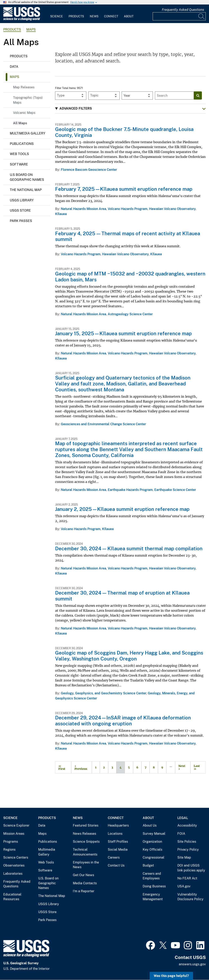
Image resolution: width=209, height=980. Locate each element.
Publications (22, 144)
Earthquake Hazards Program (130, 490)
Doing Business (154, 886)
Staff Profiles (118, 842)
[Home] (22, 20)
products (12, 29)
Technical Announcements (85, 852)
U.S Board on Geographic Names (27, 177)
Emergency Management (153, 897)
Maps (31, 29)
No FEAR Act (187, 878)
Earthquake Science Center (175, 490)
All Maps (20, 123)
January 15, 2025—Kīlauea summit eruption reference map (123, 333)
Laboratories (13, 874)
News (94, 16)
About (129, 16)
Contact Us (116, 865)
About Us (150, 825)
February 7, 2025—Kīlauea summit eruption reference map (124, 189)
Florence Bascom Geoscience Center (89, 170)
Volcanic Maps (24, 113)
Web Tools (19, 154)
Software (19, 164)
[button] (130, 109)
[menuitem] (57, 14)
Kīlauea (61, 214)
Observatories (14, 865)
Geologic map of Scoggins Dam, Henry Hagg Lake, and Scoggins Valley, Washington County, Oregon (129, 656)
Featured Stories (86, 825)
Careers (114, 857)
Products (76, 16)
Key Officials (152, 850)
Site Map (184, 857)
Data (14, 67)
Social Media (118, 850)
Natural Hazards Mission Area (83, 209)
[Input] (179, 16)
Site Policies (187, 842)
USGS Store (20, 210)
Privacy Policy (188, 850)
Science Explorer (16, 825)
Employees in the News (86, 865)
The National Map (26, 190)
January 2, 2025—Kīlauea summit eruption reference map (122, 509)
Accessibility (187, 825)
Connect (111, 16)
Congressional (153, 857)
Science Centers (16, 857)
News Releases (84, 834)
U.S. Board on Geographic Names (48, 883)
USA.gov (184, 886)
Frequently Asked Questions (183, 10)
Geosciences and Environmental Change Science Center (103, 424)
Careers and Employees (152, 876)
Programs (11, 842)
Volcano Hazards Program (128, 209)
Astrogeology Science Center (130, 314)
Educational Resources (12, 897)
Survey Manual (154, 834)
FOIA (181, 834)
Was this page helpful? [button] (171, 976)
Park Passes (21, 221)
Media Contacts (85, 883)
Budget (148, 865)
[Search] (202, 16)
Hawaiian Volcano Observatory (172, 209)
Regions (9, 850)
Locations (115, 834)
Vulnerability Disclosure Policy (190, 897)
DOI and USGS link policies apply (191, 868)
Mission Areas (14, 834)
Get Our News (83, 875)
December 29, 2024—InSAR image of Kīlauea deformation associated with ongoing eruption (123, 721)
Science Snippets (86, 842)
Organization (152, 842)
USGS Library (22, 200)
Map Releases (24, 87)
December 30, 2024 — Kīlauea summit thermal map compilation (129, 548)
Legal (183, 818)
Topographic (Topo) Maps (28, 100)
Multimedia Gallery (28, 133)
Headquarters (118, 825)
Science (57, 16)
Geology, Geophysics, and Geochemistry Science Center (103, 693)
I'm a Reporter (84, 891)
